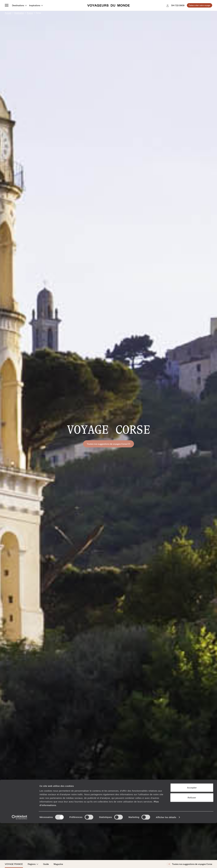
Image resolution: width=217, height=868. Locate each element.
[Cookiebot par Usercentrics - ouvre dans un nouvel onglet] (20, 862)
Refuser (192, 842)
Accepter (192, 832)
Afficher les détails (166, 862)
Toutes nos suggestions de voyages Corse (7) (108, 444)
